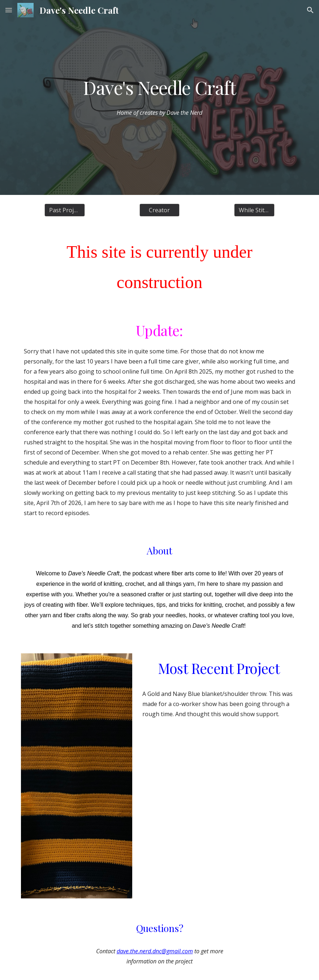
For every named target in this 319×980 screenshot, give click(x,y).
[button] (9, 10)
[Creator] (160, 210)
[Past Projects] (65, 210)
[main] (159, 87)
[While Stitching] (254, 210)
